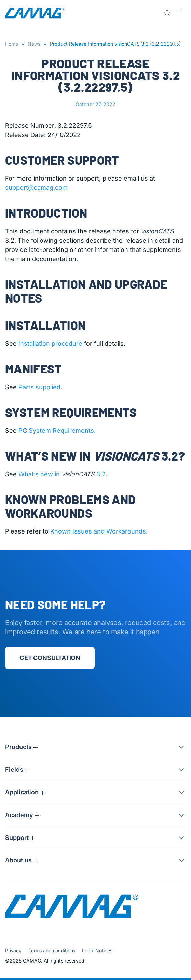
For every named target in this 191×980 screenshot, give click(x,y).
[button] (169, 13)
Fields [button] (17, 769)
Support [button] (20, 838)
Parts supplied (39, 387)
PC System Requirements (56, 431)
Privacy (13, 950)
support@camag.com (36, 188)
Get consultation (50, 658)
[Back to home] (35, 13)
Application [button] (25, 792)
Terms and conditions (52, 950)
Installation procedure (50, 344)
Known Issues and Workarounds (98, 531)
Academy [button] (22, 815)
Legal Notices (97, 950)
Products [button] (22, 747)
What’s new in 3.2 (62, 474)
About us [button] (22, 860)
